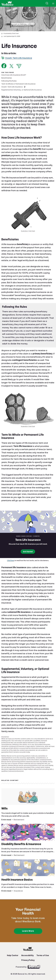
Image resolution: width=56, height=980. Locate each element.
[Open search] (47, 3)
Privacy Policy (28, 960)
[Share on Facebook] (4, 66)
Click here (11, 560)
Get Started (28, 552)
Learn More (28, 931)
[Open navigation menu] (53, 3)
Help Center (13, 955)
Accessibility (27, 955)
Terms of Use (43, 955)
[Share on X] (11, 66)
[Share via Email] (19, 66)
